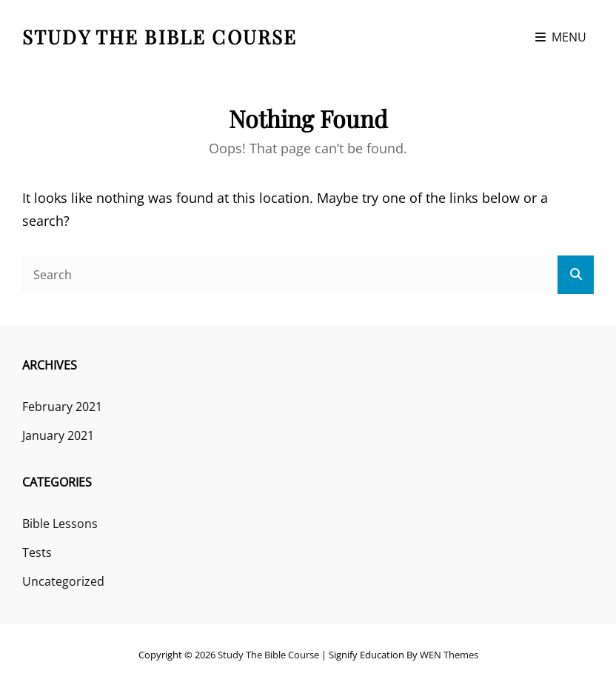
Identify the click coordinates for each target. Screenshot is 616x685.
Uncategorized (63, 581)
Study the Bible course (160, 37)
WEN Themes (449, 655)
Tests (37, 552)
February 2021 (62, 407)
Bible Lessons (60, 524)
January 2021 (58, 435)
